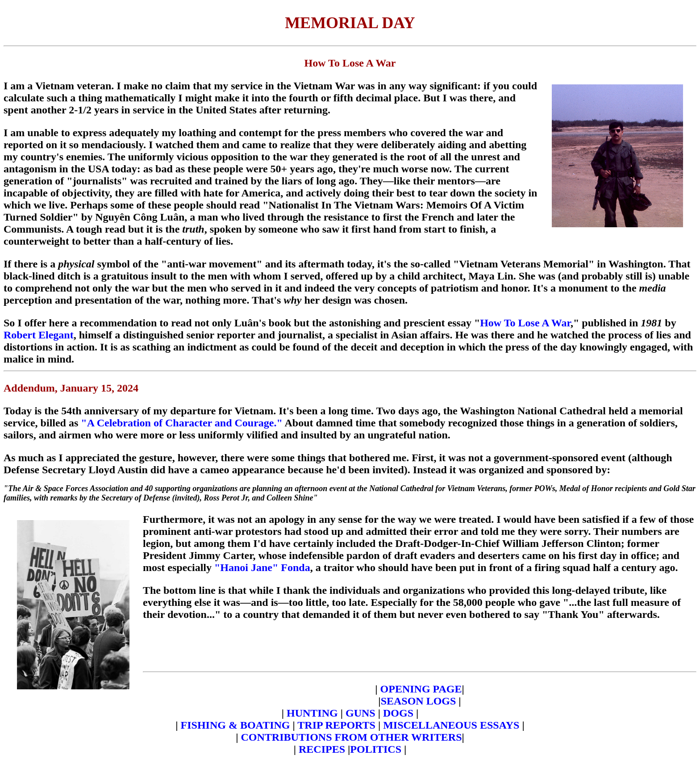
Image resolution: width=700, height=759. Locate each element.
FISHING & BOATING (235, 725)
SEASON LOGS (419, 701)
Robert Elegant (39, 335)
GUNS (360, 713)
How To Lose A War (525, 323)
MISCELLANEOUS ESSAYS (452, 725)
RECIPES (322, 749)
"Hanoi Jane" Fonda (262, 567)
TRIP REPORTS (338, 725)
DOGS (398, 713)
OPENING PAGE (420, 689)
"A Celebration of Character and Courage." (182, 423)
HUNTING (312, 713)
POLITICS (376, 749)
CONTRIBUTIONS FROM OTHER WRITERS (352, 737)
